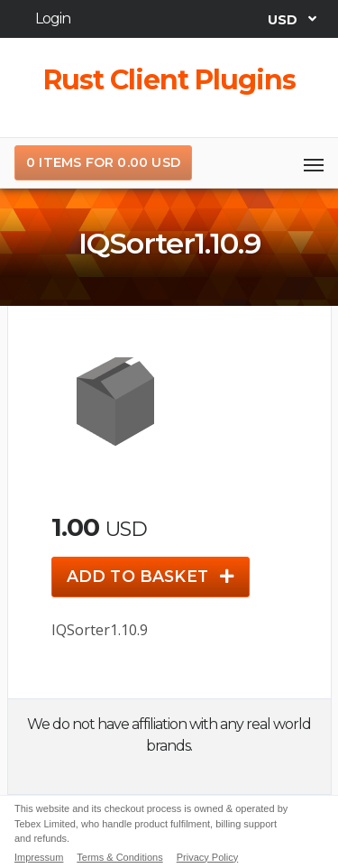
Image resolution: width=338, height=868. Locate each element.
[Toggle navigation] (314, 163)
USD (285, 19)
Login (53, 18)
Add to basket (151, 576)
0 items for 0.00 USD (103, 162)
